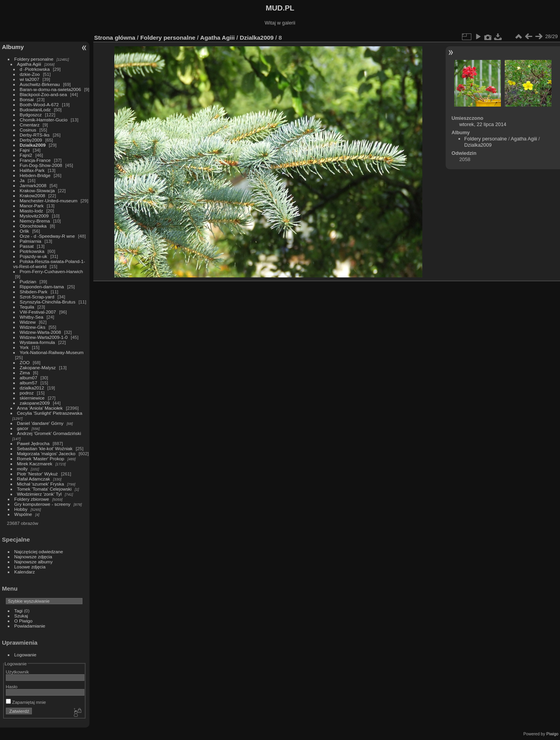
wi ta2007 (30, 79)
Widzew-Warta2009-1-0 (44, 337)
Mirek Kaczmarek (35, 464)
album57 (29, 383)
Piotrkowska (32, 251)
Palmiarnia (31, 241)
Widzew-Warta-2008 (40, 332)
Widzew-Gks (33, 327)
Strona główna (115, 38)
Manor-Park (32, 206)
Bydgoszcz (31, 115)
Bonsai (27, 99)
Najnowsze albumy (34, 562)
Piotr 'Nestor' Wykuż (38, 474)
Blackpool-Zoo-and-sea (44, 94)
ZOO (25, 362)
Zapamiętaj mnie (26, 702)
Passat (27, 246)
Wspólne (23, 514)
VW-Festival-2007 (38, 312)
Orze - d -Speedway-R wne (47, 236)
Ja (22, 180)
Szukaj (21, 616)
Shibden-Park (34, 292)
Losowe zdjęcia (30, 567)
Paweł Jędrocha (33, 443)
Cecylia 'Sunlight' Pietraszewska (50, 413)
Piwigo (552, 734)
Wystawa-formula (38, 342)
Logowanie (25, 655)
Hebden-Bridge (35, 175)
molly (22, 469)
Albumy (13, 47)
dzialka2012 (32, 388)
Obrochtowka (33, 226)
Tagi (19, 611)
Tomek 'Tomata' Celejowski (45, 489)
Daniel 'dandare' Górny (40, 423)
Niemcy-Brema (35, 221)
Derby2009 (31, 140)
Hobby (21, 509)
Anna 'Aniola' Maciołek (40, 408)
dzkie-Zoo (30, 74)
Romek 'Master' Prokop (41, 459)
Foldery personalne (34, 59)
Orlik (24, 231)
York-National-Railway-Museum (52, 352)
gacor (23, 428)
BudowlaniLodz (35, 110)
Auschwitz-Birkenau (40, 84)
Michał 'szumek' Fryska (41, 484)
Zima (25, 373)
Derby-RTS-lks (35, 135)
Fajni (25, 150)
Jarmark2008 (33, 185)
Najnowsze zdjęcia (33, 557)
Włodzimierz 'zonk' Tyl (39, 494)
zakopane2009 (35, 403)
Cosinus (28, 130)
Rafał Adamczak (34, 479)
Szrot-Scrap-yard (37, 297)
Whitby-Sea (32, 317)
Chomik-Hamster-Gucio (44, 120)
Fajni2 (26, 155)
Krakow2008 (32, 196)
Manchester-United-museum (49, 201)
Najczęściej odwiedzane (39, 551)
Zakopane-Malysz (38, 367)
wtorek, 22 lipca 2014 (483, 124)
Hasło (12, 687)
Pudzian (28, 281)
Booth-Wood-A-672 (39, 104)
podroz (27, 393)
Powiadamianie (30, 626)
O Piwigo (24, 621)
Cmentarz (30, 125)
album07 (29, 378)
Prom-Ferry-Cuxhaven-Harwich (52, 271)
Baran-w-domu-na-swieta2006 (51, 89)
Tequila (27, 307)
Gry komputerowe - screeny (43, 504)
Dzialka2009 (33, 145)
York (24, 347)
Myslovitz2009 (34, 216)
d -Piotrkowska (35, 69)
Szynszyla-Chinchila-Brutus (48, 302)
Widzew (28, 322)
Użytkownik (17, 672)
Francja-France (35, 160)
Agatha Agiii (29, 64)
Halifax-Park (32, 170)
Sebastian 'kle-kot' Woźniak (45, 448)
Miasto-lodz (31, 211)
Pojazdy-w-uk (34, 256)
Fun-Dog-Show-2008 (41, 165)
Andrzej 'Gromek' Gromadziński (49, 433)
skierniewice (32, 398)
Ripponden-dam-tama (42, 287)
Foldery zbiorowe (32, 499)
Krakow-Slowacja (37, 190)
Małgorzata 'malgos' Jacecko (46, 453)
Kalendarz (25, 572)
